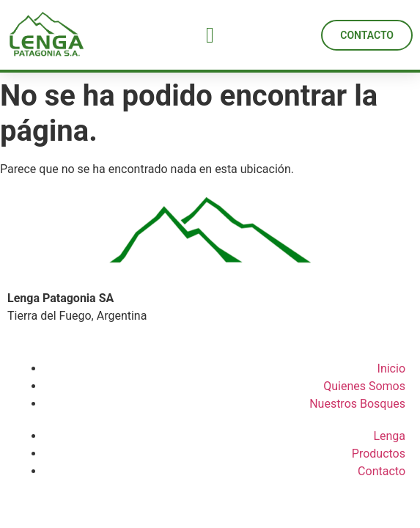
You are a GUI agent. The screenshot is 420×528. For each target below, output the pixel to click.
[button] (210, 35)
